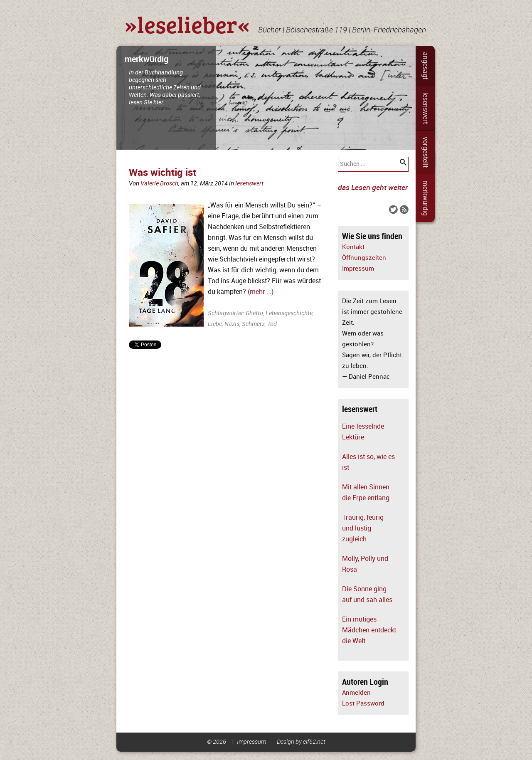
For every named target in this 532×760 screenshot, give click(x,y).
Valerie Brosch (159, 184)
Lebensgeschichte (289, 313)
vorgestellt (425, 152)
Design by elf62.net (301, 742)
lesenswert (425, 108)
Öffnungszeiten (364, 258)
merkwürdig (425, 198)
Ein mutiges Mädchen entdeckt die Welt (369, 630)
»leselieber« (187, 24)
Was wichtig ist (163, 173)
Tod (272, 324)
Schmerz (253, 324)
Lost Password (363, 704)
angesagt (425, 66)
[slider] (266, 98)
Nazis (232, 324)
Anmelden (356, 693)
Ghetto (254, 313)
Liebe (215, 324)
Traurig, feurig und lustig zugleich (363, 528)
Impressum (358, 269)
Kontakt (353, 247)
